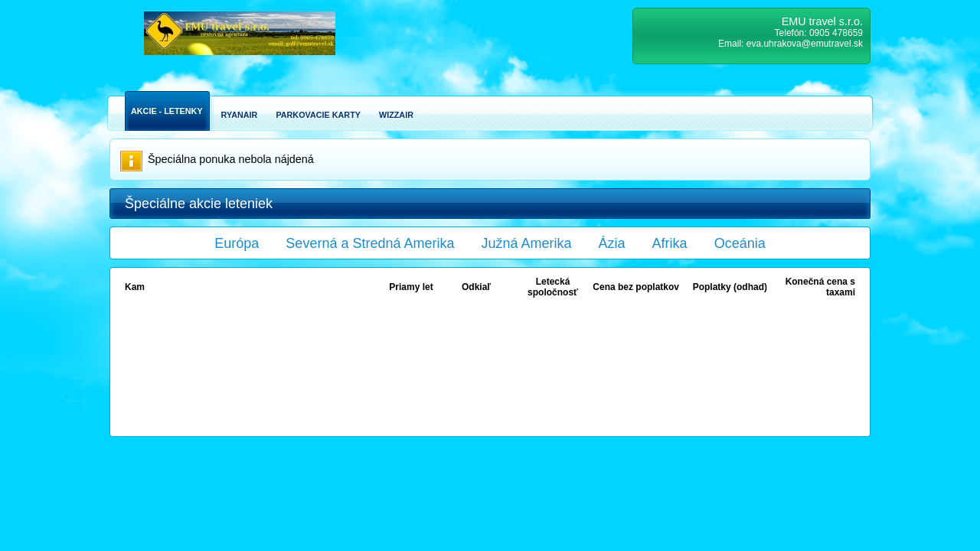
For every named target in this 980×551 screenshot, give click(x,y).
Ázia (612, 243)
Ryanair (240, 115)
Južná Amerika (527, 243)
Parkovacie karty (318, 115)
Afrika (670, 243)
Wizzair (396, 115)
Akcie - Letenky (167, 111)
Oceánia (740, 243)
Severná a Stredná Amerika (370, 243)
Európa (237, 243)
